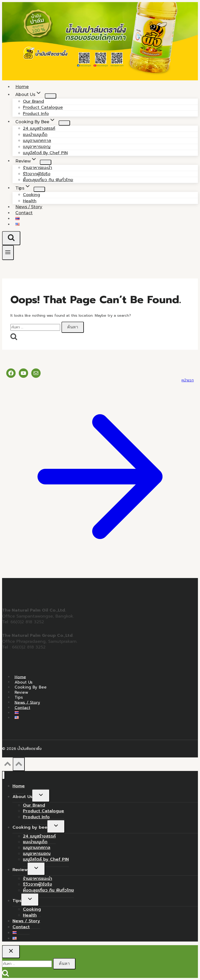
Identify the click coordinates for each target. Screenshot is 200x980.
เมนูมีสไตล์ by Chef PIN (45, 153)
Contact (24, 213)
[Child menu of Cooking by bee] (64, 123)
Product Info (36, 817)
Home (20, 677)
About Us (24, 682)
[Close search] (11, 952)
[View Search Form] (11, 238)
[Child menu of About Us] (51, 96)
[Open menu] (8, 253)
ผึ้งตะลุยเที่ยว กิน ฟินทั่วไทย (48, 180)
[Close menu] (4, 775)
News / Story (27, 702)
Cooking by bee (31, 687)
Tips (19, 697)
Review (21, 692)
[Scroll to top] (7, 765)
